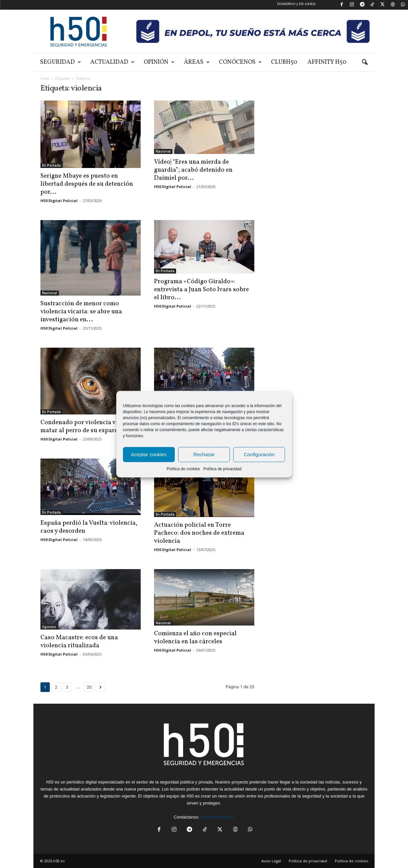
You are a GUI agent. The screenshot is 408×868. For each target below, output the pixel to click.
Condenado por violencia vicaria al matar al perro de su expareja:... (90, 426)
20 (89, 687)
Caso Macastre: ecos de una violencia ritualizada (79, 642)
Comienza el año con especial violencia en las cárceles (195, 638)
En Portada (51, 165)
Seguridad (60, 62)
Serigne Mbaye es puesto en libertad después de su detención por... (87, 184)
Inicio (45, 78)
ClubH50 (284, 62)
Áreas (197, 62)
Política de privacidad (222, 469)
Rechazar (204, 454)
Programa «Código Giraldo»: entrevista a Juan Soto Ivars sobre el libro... (201, 290)
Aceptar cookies (149, 454)
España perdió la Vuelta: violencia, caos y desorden (89, 527)
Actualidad (112, 62)
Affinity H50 (327, 62)
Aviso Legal (271, 861)
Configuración (259, 454)
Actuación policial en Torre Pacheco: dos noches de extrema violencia (199, 533)
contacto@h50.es (217, 817)
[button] (365, 62)
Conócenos (240, 62)
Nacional (163, 151)
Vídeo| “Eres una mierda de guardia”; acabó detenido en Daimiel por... (193, 170)
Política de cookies (183, 469)
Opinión (159, 62)
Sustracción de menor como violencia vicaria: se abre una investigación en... (81, 312)
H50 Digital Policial (59, 201)
